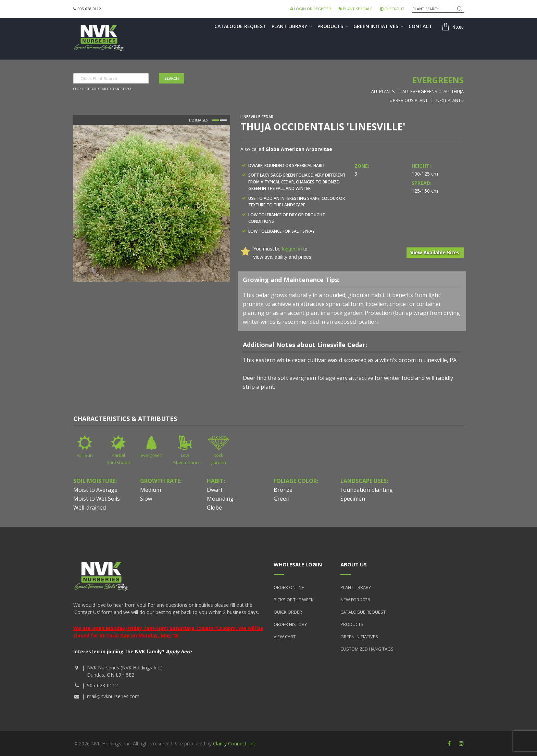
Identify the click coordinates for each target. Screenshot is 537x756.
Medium (151, 490)
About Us (354, 564)
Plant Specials (355, 9)
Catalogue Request (240, 26)
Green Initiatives (378, 26)
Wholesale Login (298, 564)
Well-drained (90, 508)
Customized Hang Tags (367, 649)
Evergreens (438, 80)
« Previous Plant (409, 100)
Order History (290, 624)
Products (333, 26)
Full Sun (85, 455)
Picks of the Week (294, 600)
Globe (214, 508)
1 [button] (215, 120)
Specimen (353, 499)
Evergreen (152, 455)
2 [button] (223, 120)
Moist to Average (95, 490)
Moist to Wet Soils (97, 499)
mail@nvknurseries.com (113, 696)
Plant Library (292, 26)
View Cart (285, 637)
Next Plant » (450, 100)
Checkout (392, 9)
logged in (292, 249)
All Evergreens (420, 91)
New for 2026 (355, 600)
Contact (420, 26)
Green (282, 499)
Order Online (289, 587)
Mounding (220, 499)
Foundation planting (367, 490)
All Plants (383, 91)
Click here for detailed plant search (103, 89)
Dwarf (215, 490)
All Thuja (454, 91)
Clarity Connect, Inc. (235, 744)
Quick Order (288, 612)
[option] (152, 203)
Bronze (283, 490)
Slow (146, 499)
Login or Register (311, 9)
